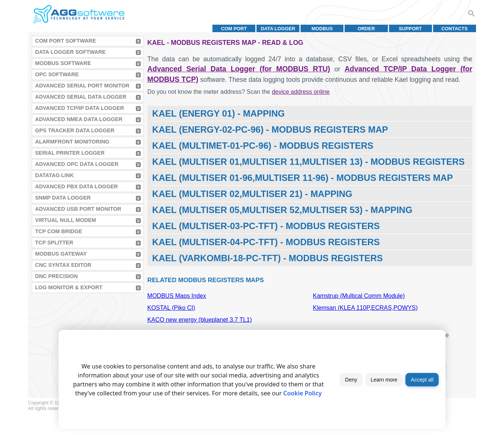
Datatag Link (55, 175)
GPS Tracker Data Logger (75, 130)
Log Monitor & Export (69, 287)
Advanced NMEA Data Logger (79, 119)
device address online (301, 92)
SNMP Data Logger (63, 198)
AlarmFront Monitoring (72, 142)
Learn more (384, 380)
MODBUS (322, 29)
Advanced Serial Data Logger (81, 97)
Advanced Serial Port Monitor (82, 86)
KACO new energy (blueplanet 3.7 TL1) (200, 320)
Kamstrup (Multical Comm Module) (359, 296)
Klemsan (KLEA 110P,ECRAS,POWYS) (365, 308)
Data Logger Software (70, 52)
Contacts (454, 29)
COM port (234, 29)
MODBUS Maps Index (177, 296)
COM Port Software (66, 41)
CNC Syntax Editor (63, 265)
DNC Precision (56, 276)
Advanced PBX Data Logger (77, 186)
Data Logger (278, 29)
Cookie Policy (303, 393)
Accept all (422, 380)
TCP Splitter (54, 243)
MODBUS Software (63, 63)
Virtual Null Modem (66, 220)
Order (366, 29)
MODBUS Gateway (61, 254)
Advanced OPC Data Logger (77, 164)
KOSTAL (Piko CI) (171, 308)
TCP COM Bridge (59, 231)
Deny (351, 380)
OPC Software (57, 74)
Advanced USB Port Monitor (78, 209)
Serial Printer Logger (70, 153)
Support (410, 29)
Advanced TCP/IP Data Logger (80, 108)
